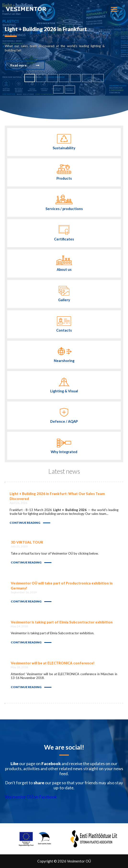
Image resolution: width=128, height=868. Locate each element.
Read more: (19, 65)
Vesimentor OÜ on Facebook (31, 797)
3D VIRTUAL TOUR (27, 542)
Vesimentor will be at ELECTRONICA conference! (53, 663)
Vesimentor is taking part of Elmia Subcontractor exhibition (62, 622)
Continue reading (25, 523)
